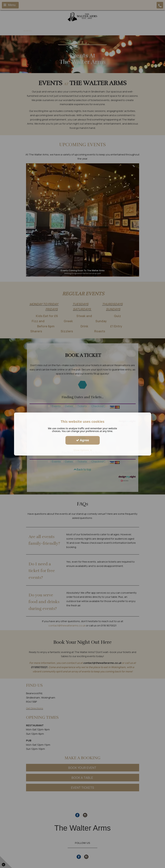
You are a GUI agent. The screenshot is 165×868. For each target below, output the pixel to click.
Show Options (82, 450)
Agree (83, 440)
